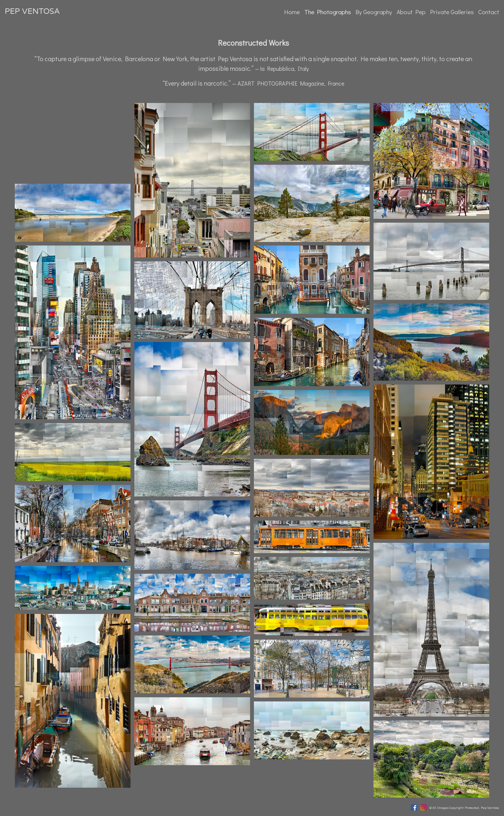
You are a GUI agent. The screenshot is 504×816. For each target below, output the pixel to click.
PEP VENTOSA (32, 11)
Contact (489, 12)
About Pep (411, 12)
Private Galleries (452, 12)
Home (292, 12)
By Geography (374, 12)
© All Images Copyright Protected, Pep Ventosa (464, 807)
